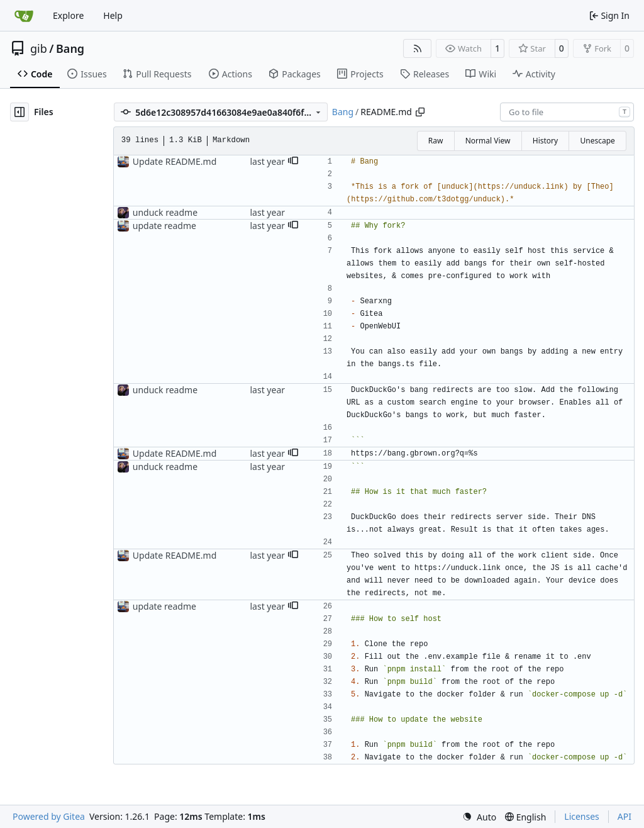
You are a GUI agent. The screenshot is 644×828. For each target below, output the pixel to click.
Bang (70, 48)
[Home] (24, 16)
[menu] (479, 817)
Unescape (597, 141)
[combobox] (567, 112)
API (625, 816)
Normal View (488, 141)
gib (39, 48)
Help (113, 15)
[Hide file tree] (19, 112)
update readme (164, 226)
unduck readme (165, 212)
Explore (68, 15)
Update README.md (175, 161)
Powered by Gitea (49, 816)
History (545, 141)
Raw (436, 141)
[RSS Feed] (418, 48)
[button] (293, 162)
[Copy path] (420, 112)
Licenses (582, 816)
